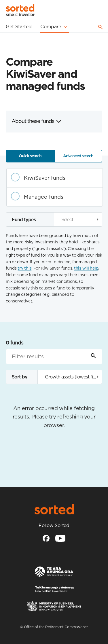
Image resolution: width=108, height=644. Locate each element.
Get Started (19, 26)
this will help (86, 268)
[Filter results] (54, 357)
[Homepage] (20, 11)
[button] (78, 219)
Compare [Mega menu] (54, 27)
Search (101, 27)
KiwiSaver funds (45, 178)
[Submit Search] (93, 357)
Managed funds (44, 197)
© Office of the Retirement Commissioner (54, 627)
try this (24, 268)
